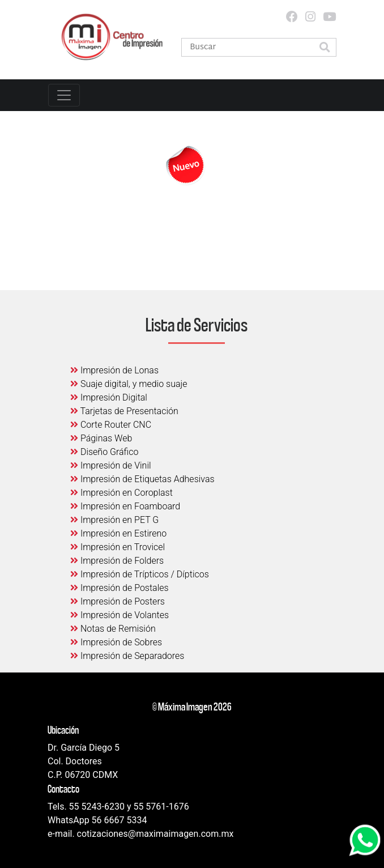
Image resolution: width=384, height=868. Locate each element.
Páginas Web (101, 438)
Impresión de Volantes (120, 615)
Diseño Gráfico (104, 452)
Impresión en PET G (114, 520)
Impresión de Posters (118, 601)
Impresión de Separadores (127, 656)
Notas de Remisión (113, 629)
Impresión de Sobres (116, 642)
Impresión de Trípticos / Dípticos (140, 574)
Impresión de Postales (120, 588)
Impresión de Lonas (114, 370)
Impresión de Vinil (111, 465)
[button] (325, 48)
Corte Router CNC (111, 425)
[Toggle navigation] (64, 95)
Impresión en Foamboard (125, 506)
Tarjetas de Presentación (124, 411)
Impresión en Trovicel (118, 547)
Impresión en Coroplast (121, 493)
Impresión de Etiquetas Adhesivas (142, 479)
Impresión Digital (109, 397)
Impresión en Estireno (118, 533)
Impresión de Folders (117, 561)
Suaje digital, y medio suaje (129, 384)
